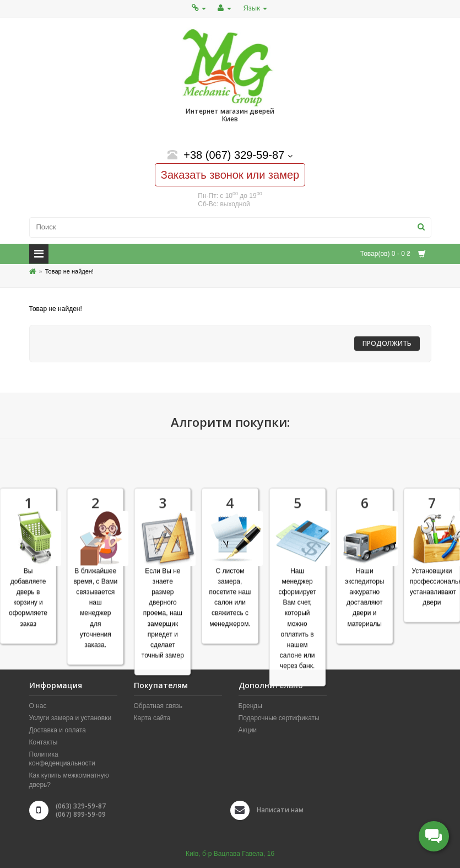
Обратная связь (158, 706)
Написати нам (280, 810)
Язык (255, 8)
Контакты (44, 742)
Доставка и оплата (58, 730)
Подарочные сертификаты (279, 718)
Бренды (250, 706)
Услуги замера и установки (71, 718)
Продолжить (387, 343)
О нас (38, 706)
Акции (248, 730)
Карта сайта (152, 718)
